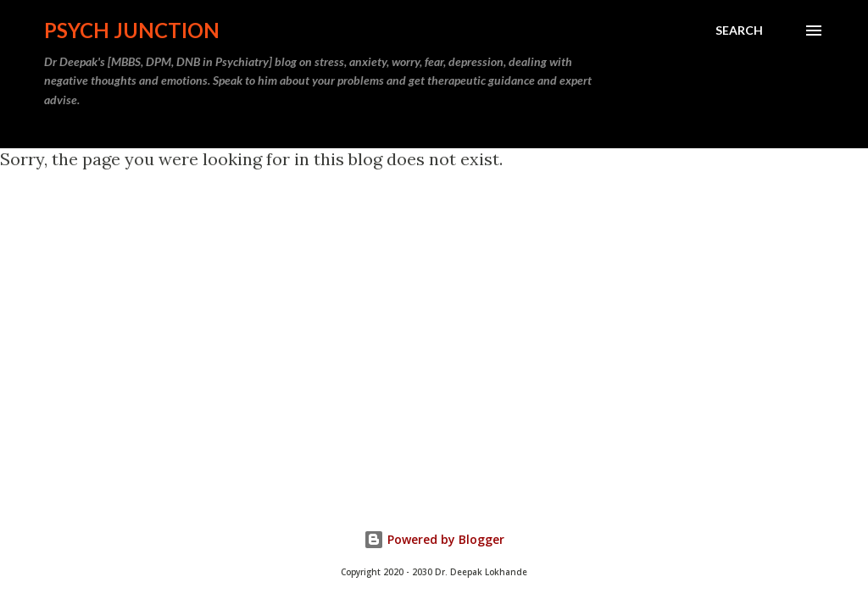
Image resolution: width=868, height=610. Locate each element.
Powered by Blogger (434, 539)
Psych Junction (132, 30)
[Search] (739, 30)
